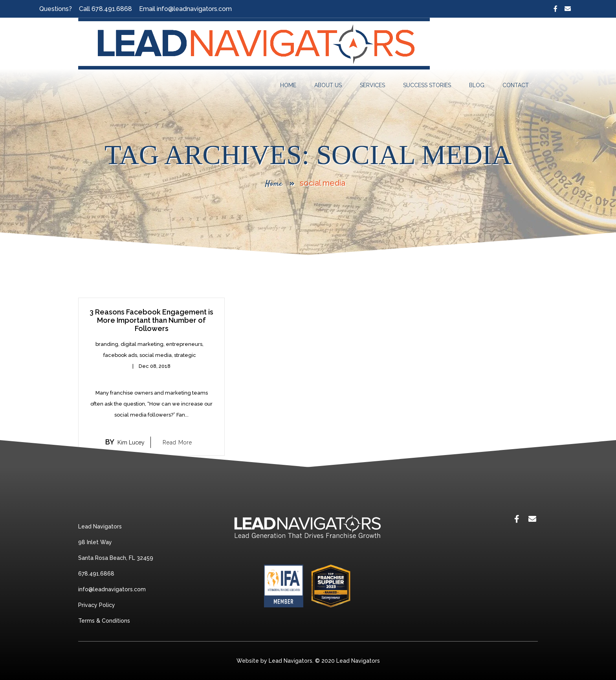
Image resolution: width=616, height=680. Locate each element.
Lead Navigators (358, 661)
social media (156, 355)
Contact (516, 85)
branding (107, 344)
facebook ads (120, 355)
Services (372, 85)
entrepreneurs (184, 344)
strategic (185, 355)
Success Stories (427, 85)
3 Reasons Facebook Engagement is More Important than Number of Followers (151, 320)
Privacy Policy (97, 605)
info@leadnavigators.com (194, 9)
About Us (328, 85)
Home (288, 85)
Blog (477, 85)
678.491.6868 (112, 9)
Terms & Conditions (104, 621)
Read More (177, 442)
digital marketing (142, 344)
